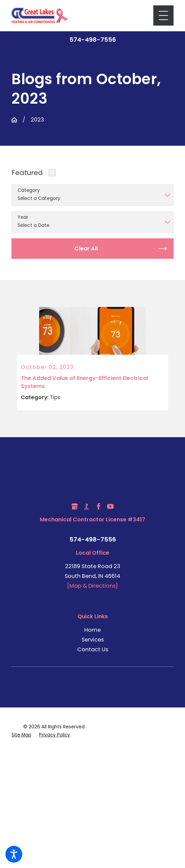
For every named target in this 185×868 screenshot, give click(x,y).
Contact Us (93, 649)
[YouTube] (110, 506)
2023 (37, 120)
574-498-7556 (93, 40)
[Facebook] (99, 506)
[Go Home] (14, 120)
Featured (27, 173)
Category (29, 190)
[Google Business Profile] (75, 506)
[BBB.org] (86, 506)
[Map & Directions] (92, 586)
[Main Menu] (163, 15)
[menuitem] (92, 630)
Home (92, 630)
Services (93, 640)
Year (23, 217)
